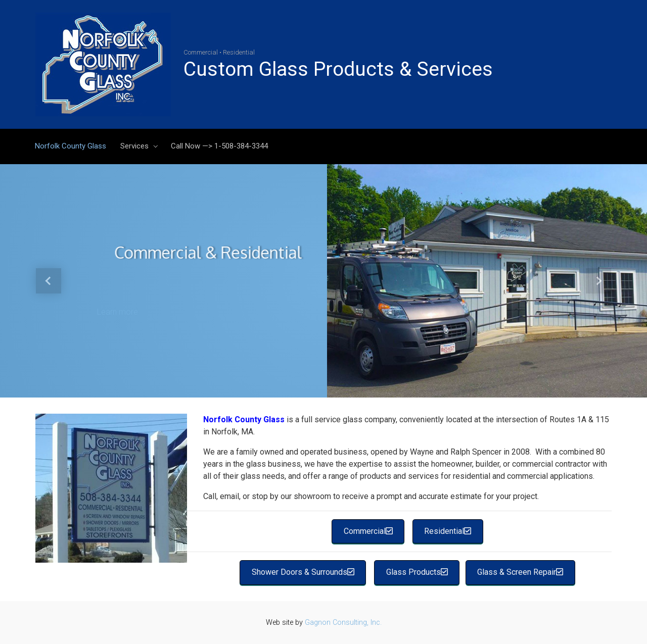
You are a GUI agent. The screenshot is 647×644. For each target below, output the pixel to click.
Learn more (118, 312)
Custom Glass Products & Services (338, 69)
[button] (49, 281)
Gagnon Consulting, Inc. (343, 623)
